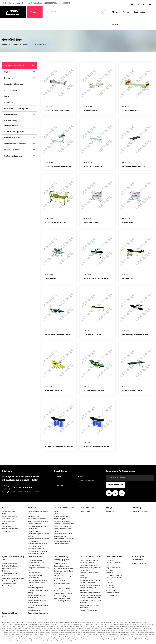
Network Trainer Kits (35, 524)
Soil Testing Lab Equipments (63, 568)
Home (58, 476)
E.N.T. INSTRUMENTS (114, 575)
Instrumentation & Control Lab (38, 551)
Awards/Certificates (88, 481)
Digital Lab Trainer (34, 516)
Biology (19, 96)
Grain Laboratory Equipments (11, 566)
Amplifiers (31, 536)
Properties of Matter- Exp (10, 529)
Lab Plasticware (19, 90)
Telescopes (6, 531)
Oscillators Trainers (34, 531)
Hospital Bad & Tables (113, 563)
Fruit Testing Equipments (10, 573)
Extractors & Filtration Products (64, 524)
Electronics (19, 78)
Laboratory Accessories (62, 544)
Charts (4, 617)
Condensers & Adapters (62, 521)
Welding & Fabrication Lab (88, 610)
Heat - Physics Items (9, 519)
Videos (126, 12)
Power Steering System (36, 588)
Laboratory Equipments (19, 132)
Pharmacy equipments (139, 564)
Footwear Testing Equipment (63, 593)
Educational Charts (19, 150)
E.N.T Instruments (112, 595)
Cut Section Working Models (37, 580)
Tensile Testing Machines (62, 601)
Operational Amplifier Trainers (38, 526)
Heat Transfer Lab (34, 565)
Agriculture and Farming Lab (19, 109)
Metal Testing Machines (62, 598)
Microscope (110, 511)
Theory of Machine (34, 573)
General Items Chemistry (140, 511)
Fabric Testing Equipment (62, 588)
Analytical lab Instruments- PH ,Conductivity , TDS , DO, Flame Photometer (90, 600)
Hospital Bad (110, 560)
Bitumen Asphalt (59, 581)
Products (35, 12)
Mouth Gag (110, 573)
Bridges (4, 524)
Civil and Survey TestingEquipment (19, 123)
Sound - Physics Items (9, 516)
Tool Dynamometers (35, 575)
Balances (5, 514)
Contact (116, 24)
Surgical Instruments (113, 568)
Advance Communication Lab (38, 521)
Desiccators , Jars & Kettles (63, 534)
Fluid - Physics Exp (8, 526)
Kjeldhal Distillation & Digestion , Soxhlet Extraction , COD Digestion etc (90, 588)
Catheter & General (112, 593)
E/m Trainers (32, 529)
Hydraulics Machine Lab (36, 563)
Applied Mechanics (34, 610)
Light (107, 565)
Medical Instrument (21, 45)
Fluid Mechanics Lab (35, 560)
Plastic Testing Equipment (62, 596)
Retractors (109, 570)
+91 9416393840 (34, 491)
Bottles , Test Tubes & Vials (63, 526)
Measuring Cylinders (61, 516)
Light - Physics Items (9, 511)
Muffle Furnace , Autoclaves (89, 565)
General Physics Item (9, 521)
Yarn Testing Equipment (62, 591)
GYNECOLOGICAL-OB (114, 578)
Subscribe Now (116, 484)
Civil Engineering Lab (61, 564)
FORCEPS (109, 580)
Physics (19, 72)
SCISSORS (110, 583)
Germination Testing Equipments (13, 578)
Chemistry (19, 102)
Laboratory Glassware (19, 84)
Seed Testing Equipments (10, 586)
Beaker (56, 511)
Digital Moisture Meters (9, 564)
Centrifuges (84, 578)
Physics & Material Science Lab (38, 539)
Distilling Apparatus (60, 536)
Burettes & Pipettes (60, 519)
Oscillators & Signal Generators (38, 534)
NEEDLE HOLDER (112, 590)
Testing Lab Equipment (19, 156)
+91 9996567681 (19, 491)
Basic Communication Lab (37, 519)
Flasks (56, 514)
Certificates (139, 12)
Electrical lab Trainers (35, 546)
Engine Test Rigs (34, 578)
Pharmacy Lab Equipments (19, 144)
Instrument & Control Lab (36, 549)
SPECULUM (110, 585)
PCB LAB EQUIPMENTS (36, 554)
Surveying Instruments (61, 566)
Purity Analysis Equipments (11, 576)
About (115, 12)
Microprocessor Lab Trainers (37, 544)
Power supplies (33, 541)
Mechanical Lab (19, 115)
